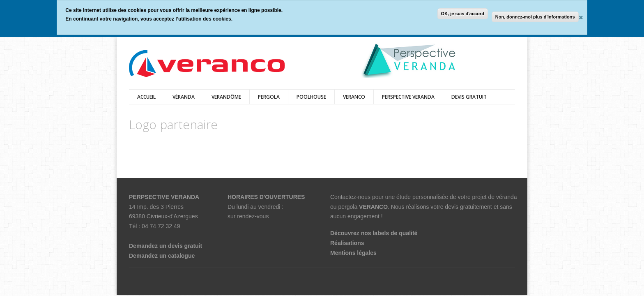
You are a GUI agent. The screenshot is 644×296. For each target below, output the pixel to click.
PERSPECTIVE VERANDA (408, 97)
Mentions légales (353, 253)
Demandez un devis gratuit (166, 246)
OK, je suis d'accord (463, 14)
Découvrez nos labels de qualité (374, 233)
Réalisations (347, 243)
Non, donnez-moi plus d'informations (535, 17)
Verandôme (226, 97)
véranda (184, 97)
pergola (269, 97)
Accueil (146, 97)
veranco (354, 97)
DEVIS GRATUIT (469, 97)
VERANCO (373, 207)
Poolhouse (311, 97)
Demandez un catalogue (162, 256)
